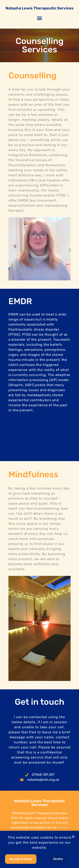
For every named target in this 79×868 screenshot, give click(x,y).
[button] (40, 18)
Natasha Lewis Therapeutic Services (39, 8)
